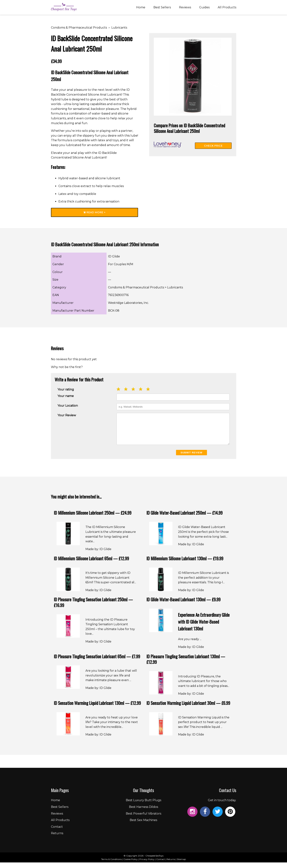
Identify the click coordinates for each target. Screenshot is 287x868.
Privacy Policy (147, 865)
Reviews (185, 8)
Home (141, 8)
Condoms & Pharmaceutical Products (79, 28)
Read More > (94, 212)
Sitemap (181, 865)
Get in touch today (222, 806)
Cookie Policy (131, 865)
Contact (57, 832)
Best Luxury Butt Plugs (143, 806)
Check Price (213, 146)
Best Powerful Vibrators (143, 819)
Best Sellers (162, 8)
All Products (227, 8)
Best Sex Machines (143, 826)
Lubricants (119, 28)
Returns (57, 839)
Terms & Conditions (111, 865)
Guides (204, 8)
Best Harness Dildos (143, 812)
